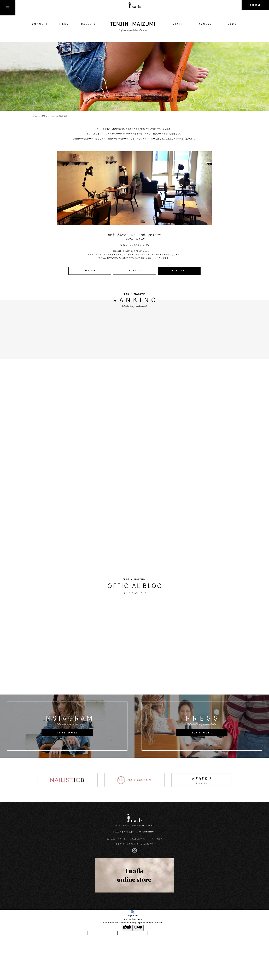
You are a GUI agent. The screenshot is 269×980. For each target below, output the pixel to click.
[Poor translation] (138, 928)
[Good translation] (127, 928)
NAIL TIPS (156, 839)
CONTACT (147, 844)
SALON (111, 839)
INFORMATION (138, 839)
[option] (68, 780)
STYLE (122, 839)
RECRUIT (133, 844)
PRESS (120, 844)
